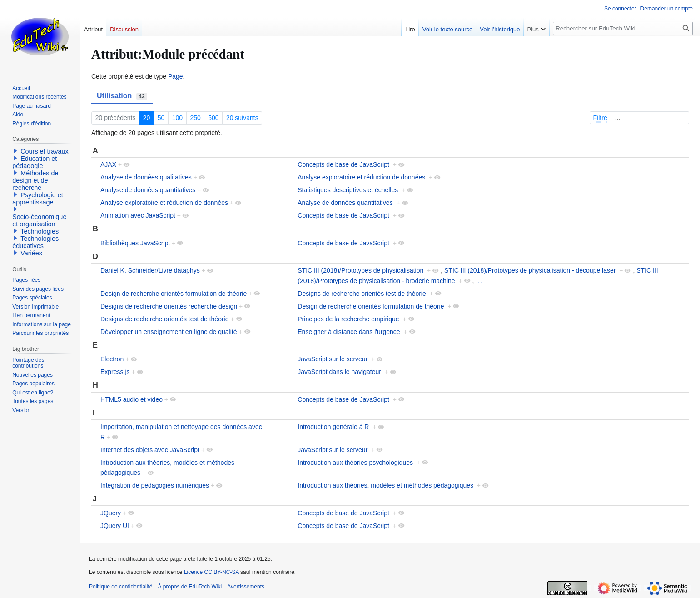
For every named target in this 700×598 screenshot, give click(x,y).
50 (161, 118)
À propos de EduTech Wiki (190, 587)
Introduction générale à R (333, 427)
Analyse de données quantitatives (148, 190)
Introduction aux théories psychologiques (355, 463)
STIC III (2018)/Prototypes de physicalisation (360, 270)
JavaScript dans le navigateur (339, 372)
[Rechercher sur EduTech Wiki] (623, 28)
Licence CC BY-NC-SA (211, 572)
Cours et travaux (45, 151)
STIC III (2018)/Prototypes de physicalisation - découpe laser (530, 270)
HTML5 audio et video (132, 399)
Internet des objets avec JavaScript (150, 450)
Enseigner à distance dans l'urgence (349, 332)
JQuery (111, 513)
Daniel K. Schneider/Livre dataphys (150, 270)
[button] (15, 151)
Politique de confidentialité (121, 587)
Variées (31, 253)
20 (147, 118)
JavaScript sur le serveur (333, 359)
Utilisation (122, 96)
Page (176, 76)
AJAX (108, 164)
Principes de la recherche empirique (348, 319)
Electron (112, 359)
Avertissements (246, 587)
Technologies (40, 231)
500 (213, 118)
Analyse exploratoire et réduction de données (361, 177)
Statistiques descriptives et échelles (348, 190)
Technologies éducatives (35, 242)
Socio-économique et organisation (39, 220)
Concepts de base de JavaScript (343, 164)
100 (177, 118)
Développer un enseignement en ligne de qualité (169, 332)
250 (195, 118)
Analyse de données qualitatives (146, 177)
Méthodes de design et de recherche (35, 180)
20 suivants (242, 118)
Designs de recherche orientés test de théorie (362, 294)
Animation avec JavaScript (138, 215)
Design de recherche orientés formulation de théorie (174, 294)
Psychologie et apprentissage (38, 199)
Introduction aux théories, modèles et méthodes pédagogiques (385, 485)
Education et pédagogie (35, 162)
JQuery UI (115, 526)
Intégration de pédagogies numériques (155, 485)
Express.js (115, 372)
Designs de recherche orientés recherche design (169, 306)
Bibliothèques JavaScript (135, 243)
